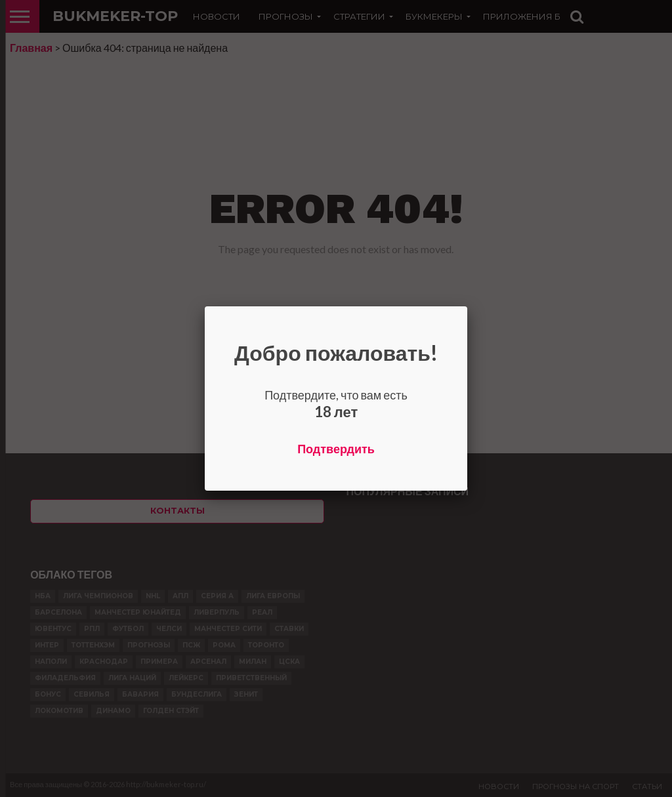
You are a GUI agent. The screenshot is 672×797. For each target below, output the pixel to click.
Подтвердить (336, 449)
